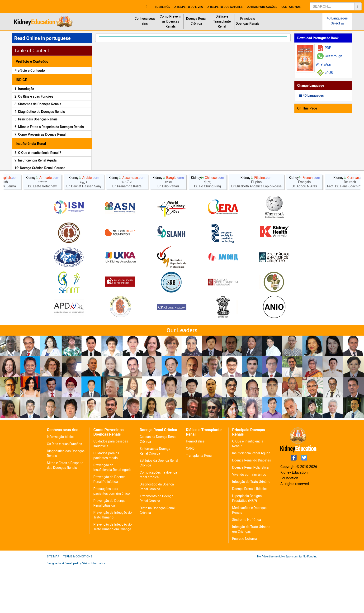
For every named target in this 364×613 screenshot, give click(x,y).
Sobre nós (162, 7)
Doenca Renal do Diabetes (252, 506)
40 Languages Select (337, 21)
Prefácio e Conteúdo (30, 71)
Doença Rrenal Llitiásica (250, 535)
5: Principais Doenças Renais (36, 119)
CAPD (190, 494)
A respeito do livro (189, 7)
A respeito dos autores (225, 7)
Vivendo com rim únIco (249, 521)
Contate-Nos (291, 7)
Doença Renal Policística (251, 513)
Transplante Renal (199, 502)
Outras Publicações (262, 7)
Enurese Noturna (245, 585)
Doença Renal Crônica (196, 21)
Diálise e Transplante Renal (222, 21)
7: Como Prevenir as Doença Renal (40, 134)
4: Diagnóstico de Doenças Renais (40, 112)
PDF (328, 48)
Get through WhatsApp (329, 60)
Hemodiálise (195, 487)
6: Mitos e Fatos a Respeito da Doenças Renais (49, 127)
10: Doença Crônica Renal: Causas (40, 168)
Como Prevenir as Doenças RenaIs (171, 21)
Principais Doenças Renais (247, 21)
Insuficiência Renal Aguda (251, 499)
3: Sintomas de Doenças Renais (38, 104)
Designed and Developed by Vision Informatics (76, 609)
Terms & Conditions (78, 603)
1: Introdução (24, 89)
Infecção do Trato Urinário (251, 528)
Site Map (53, 603)
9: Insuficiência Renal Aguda (35, 160)
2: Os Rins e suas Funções (34, 96)
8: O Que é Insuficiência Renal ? (38, 153)
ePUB (329, 73)
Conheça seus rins (145, 21)
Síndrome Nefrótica (247, 566)
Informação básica (61, 483)
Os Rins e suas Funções (65, 490)
